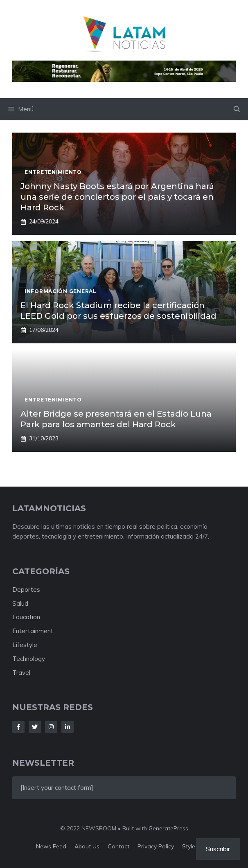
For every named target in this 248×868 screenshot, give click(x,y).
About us (87, 846)
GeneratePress (168, 828)
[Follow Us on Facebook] (18, 727)
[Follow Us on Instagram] (51, 727)
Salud (20, 603)
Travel (21, 673)
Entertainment (33, 631)
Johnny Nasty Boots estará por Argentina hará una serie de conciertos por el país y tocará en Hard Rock (117, 197)
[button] (237, 109)
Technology (29, 659)
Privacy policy (156, 846)
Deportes (26, 590)
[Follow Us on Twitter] (35, 727)
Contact (118, 846)
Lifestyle (25, 645)
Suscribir (218, 849)
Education (26, 617)
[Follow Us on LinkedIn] (68, 727)
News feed (51, 846)
